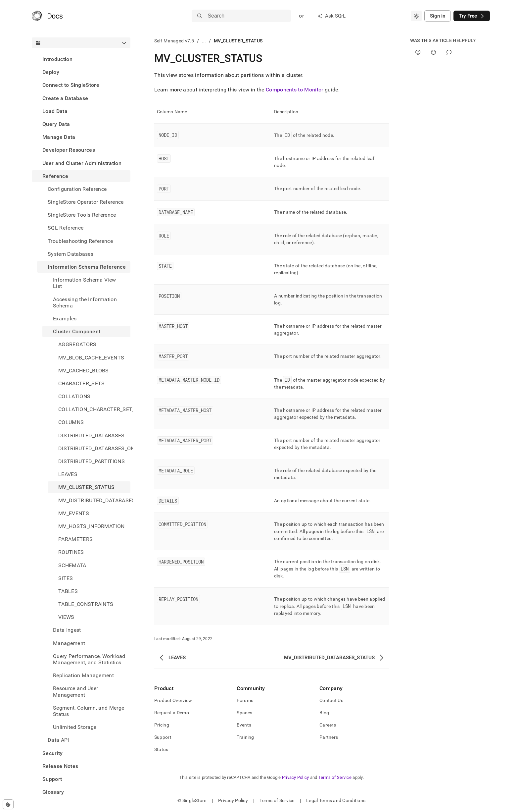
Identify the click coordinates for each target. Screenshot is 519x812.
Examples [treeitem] (65, 319)
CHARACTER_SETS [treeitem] (81, 383)
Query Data (56, 124)
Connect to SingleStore (71, 85)
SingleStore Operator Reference (86, 202)
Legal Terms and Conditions (336, 800)
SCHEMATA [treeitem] (72, 565)
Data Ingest (67, 630)
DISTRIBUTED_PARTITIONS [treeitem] (92, 461)
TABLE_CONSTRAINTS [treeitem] (86, 604)
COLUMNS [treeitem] (71, 422)
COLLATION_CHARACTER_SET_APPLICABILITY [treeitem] (94, 409)
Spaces (244, 713)
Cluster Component (77, 331)
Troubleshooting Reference (80, 241)
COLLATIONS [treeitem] (74, 396)
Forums (245, 700)
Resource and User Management (75, 691)
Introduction (57, 59)
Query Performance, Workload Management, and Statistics (89, 659)
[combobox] (416, 16)
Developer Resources (69, 150)
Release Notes (60, 766)
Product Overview (173, 700)
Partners (329, 737)
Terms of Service (335, 777)
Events (244, 725)
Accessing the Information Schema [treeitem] (85, 302)
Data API (58, 740)
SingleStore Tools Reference (82, 215)
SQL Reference (66, 228)
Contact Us (331, 700)
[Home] (47, 16)
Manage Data (59, 137)
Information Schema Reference (87, 267)
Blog (324, 713)
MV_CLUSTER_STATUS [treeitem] (86, 487)
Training (245, 737)
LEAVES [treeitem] (68, 474)
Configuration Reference (77, 189)
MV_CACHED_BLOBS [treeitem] (84, 371)
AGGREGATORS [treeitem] (77, 344)
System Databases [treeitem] (71, 254)
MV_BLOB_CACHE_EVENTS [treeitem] (91, 358)
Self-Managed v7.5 (174, 41)
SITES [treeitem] (66, 578)
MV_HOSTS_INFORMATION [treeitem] (91, 526)
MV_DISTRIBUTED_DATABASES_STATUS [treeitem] (94, 500)
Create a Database (65, 98)
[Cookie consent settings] (8, 804)
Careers (328, 725)
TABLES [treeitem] (68, 591)
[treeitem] (81, 59)
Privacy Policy (296, 777)
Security (53, 753)
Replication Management (83, 675)
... (204, 41)
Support (52, 779)
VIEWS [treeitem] (66, 617)
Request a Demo (172, 713)
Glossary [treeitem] (53, 792)
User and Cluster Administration (82, 163)
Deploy (51, 72)
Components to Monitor (295, 90)
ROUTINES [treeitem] (71, 552)
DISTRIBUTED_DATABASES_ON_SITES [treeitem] (94, 448)
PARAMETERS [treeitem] (75, 539)
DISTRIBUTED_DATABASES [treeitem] (92, 435)
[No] (433, 52)
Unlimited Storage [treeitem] (75, 727)
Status (161, 749)
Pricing (162, 725)
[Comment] (449, 52)
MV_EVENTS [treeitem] (74, 513)
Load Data (55, 111)
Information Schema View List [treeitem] (84, 283)
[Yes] (418, 52)
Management (69, 643)
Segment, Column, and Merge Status (89, 711)
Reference (55, 176)
